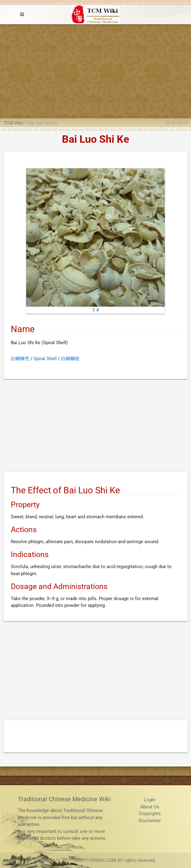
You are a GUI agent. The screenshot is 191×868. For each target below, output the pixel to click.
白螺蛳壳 (20, 359)
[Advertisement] (95, 70)
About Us (150, 807)
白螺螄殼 (70, 359)
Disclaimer (150, 821)
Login (150, 800)
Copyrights (150, 814)
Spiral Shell (45, 359)
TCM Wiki (13, 123)
